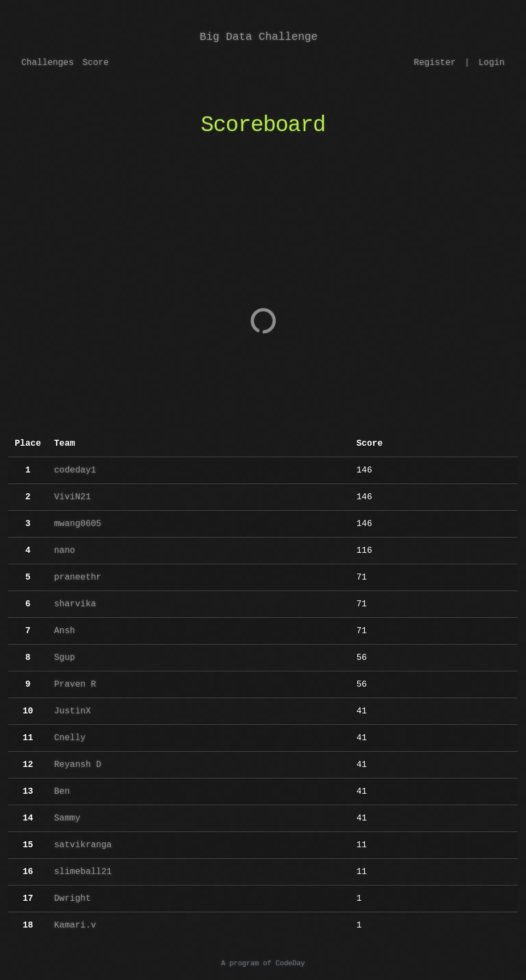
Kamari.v (75, 925)
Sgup (64, 658)
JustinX (72, 711)
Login (492, 63)
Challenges (48, 63)
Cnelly (70, 738)
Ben (62, 792)
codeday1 (75, 470)
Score (96, 63)
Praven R (75, 684)
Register (435, 63)
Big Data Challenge (259, 37)
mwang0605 (78, 524)
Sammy (67, 818)
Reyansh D (78, 765)
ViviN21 (72, 497)
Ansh (64, 631)
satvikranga (83, 845)
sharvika (75, 604)
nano (64, 551)
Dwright (72, 899)
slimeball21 (83, 872)
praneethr (78, 577)
